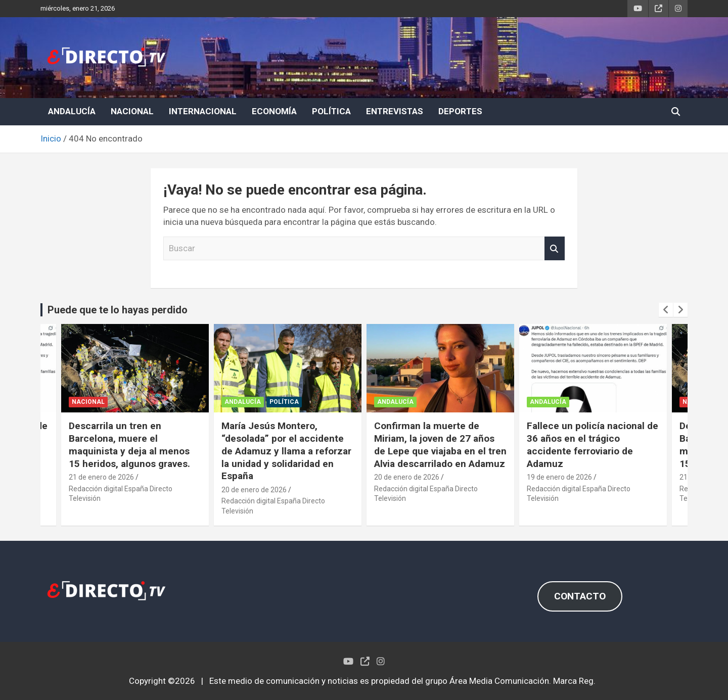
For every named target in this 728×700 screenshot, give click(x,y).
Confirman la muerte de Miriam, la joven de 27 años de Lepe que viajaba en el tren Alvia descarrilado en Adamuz (440, 445)
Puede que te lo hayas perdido (118, 310)
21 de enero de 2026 (101, 477)
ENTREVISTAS (395, 111)
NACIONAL (132, 111)
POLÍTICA (331, 111)
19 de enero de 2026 (559, 477)
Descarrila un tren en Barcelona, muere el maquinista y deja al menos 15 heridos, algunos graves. (129, 445)
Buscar (555, 249)
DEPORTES (460, 111)
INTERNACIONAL (203, 111)
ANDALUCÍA (72, 111)
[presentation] (666, 310)
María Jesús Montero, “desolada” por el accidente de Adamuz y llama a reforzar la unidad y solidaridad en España (286, 451)
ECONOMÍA (274, 111)
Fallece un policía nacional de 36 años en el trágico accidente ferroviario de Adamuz (593, 445)
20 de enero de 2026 (254, 490)
